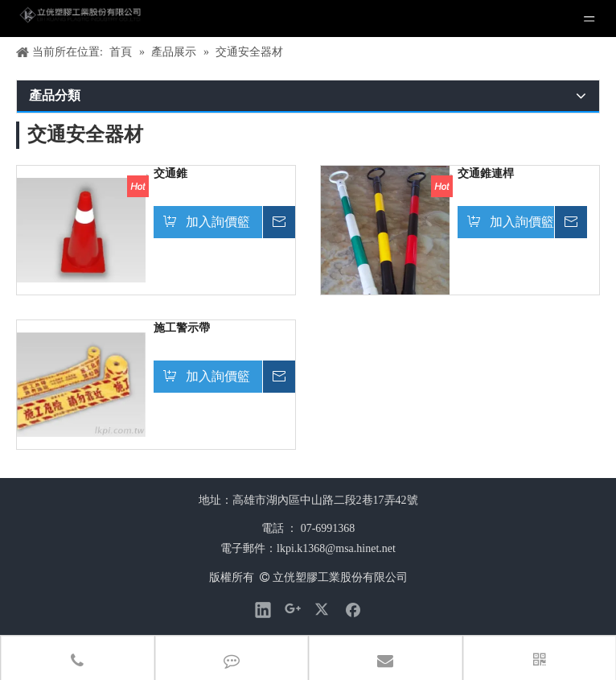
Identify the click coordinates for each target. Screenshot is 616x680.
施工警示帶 (182, 328)
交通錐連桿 (486, 173)
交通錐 (170, 173)
